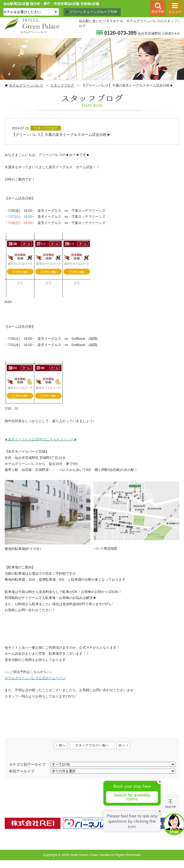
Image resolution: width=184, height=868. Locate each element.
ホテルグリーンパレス (26, 85)
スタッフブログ (62, 85)
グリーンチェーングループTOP (93, 12)
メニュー (175, 12)
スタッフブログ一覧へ (92, 745)
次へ (122, 745)
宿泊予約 (158, 12)
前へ (62, 745)
